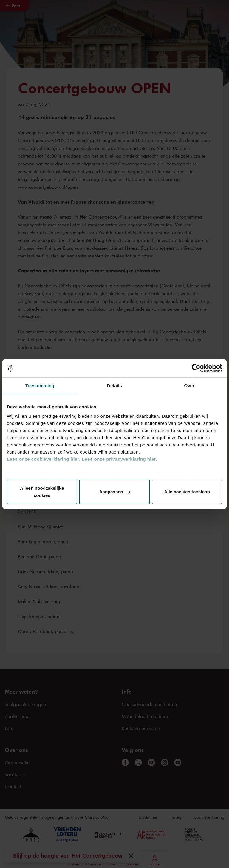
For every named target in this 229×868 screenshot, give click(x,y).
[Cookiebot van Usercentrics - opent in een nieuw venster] (196, 368)
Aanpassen (115, 492)
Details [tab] (114, 386)
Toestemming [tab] (40, 386)
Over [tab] (189, 386)
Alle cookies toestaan (187, 492)
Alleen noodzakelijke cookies (42, 492)
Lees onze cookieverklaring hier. (44, 459)
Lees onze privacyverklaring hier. (120, 459)
